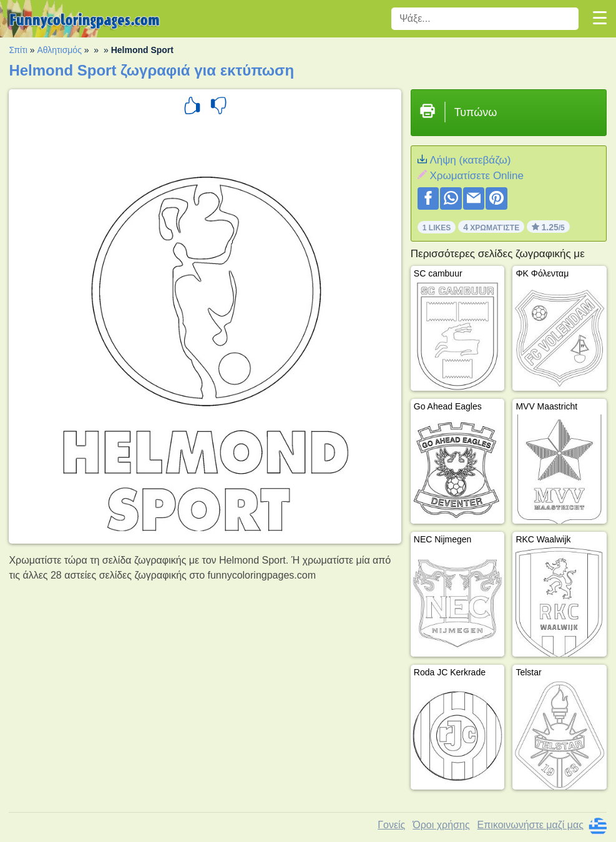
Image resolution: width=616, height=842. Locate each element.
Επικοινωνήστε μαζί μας (530, 825)
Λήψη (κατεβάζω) (470, 160)
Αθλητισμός (59, 50)
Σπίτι (18, 50)
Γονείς (391, 825)
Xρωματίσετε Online (477, 176)
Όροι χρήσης (441, 825)
